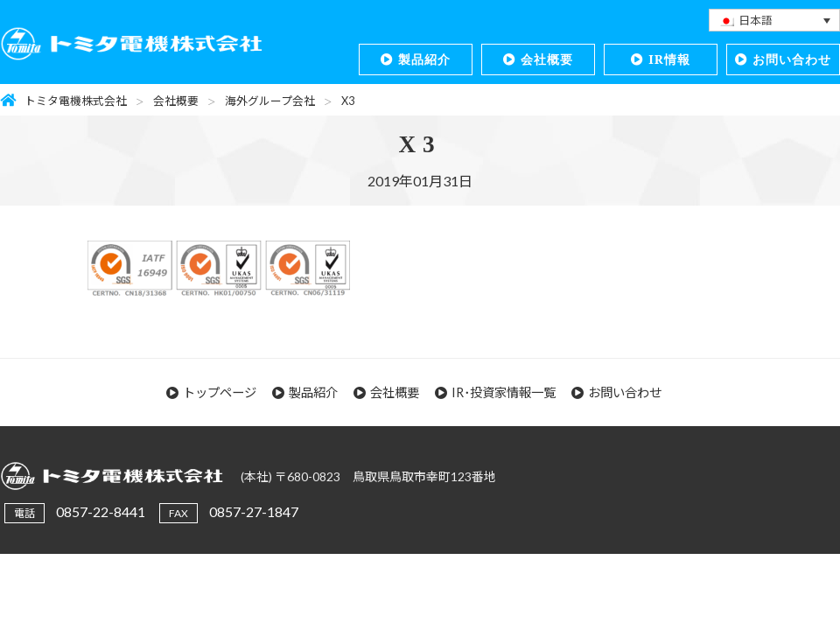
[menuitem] (774, 20)
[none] (774, 20)
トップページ (220, 392)
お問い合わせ (792, 59)
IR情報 (669, 59)
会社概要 (547, 59)
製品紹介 (424, 59)
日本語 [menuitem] (756, 20)
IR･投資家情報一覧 (504, 392)
